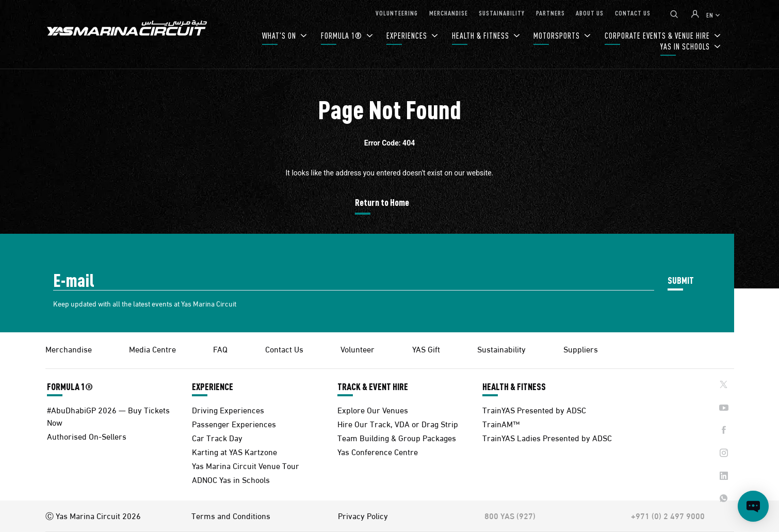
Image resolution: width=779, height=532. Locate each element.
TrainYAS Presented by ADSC (534, 409)
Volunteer (358, 349)
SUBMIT (681, 280)
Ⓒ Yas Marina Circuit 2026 (93, 515)
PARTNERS (550, 13)
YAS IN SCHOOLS (686, 46)
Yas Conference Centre (378, 451)
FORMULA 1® (343, 35)
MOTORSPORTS (558, 35)
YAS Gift (426, 349)
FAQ (220, 349)
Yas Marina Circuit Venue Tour (246, 465)
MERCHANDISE (449, 13)
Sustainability (501, 349)
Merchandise (69, 349)
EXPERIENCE (213, 386)
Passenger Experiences (234, 423)
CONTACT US (633, 13)
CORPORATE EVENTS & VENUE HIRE (658, 35)
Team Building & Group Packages (397, 437)
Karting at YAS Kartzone (234, 451)
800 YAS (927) (510, 515)
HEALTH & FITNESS (482, 35)
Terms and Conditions (231, 515)
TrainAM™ (501, 423)
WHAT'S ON (280, 35)
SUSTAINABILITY (502, 13)
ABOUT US (590, 13)
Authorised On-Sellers (87, 436)
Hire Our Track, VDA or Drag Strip (398, 423)
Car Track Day (217, 437)
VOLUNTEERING (397, 13)
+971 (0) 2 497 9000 (668, 515)
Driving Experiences (228, 409)
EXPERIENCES (408, 35)
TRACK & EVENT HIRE (373, 386)
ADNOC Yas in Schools (231, 479)
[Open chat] (753, 506)
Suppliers (581, 349)
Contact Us (284, 349)
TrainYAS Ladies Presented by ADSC (547, 437)
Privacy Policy (363, 515)
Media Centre (152, 349)
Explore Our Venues (373, 409)
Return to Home (382, 202)
